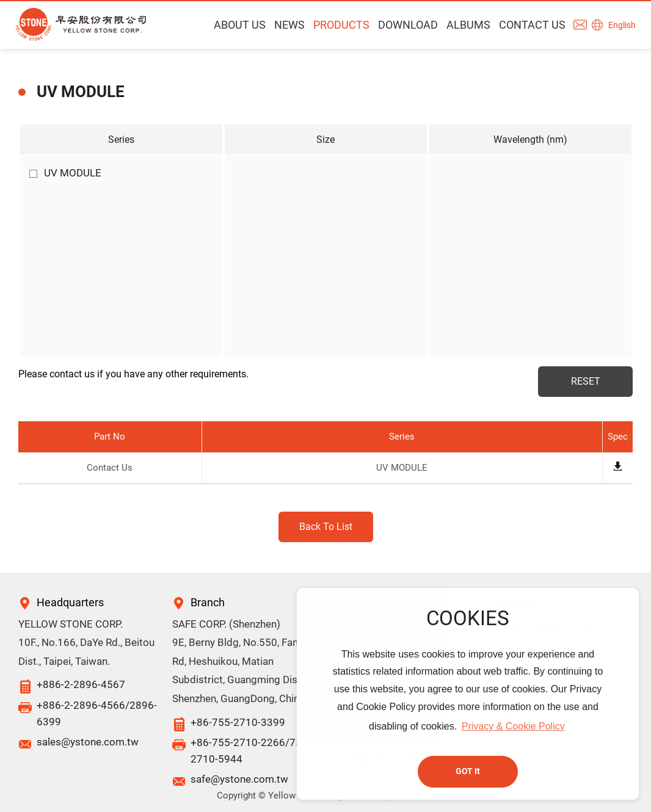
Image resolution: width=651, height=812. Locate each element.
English (622, 25)
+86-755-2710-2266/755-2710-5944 (251, 751)
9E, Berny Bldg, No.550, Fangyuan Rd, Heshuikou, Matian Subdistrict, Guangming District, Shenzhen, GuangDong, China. (249, 670)
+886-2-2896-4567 (81, 684)
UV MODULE (65, 173)
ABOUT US (240, 25)
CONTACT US (532, 25)
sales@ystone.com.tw (88, 742)
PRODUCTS (341, 25)
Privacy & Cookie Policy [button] (513, 726)
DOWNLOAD (408, 25)
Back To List (326, 527)
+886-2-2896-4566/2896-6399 (97, 713)
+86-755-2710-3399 (238, 722)
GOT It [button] (468, 771)
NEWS (289, 25)
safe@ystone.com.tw (239, 779)
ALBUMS (468, 25)
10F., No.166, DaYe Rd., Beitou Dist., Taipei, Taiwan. (86, 652)
